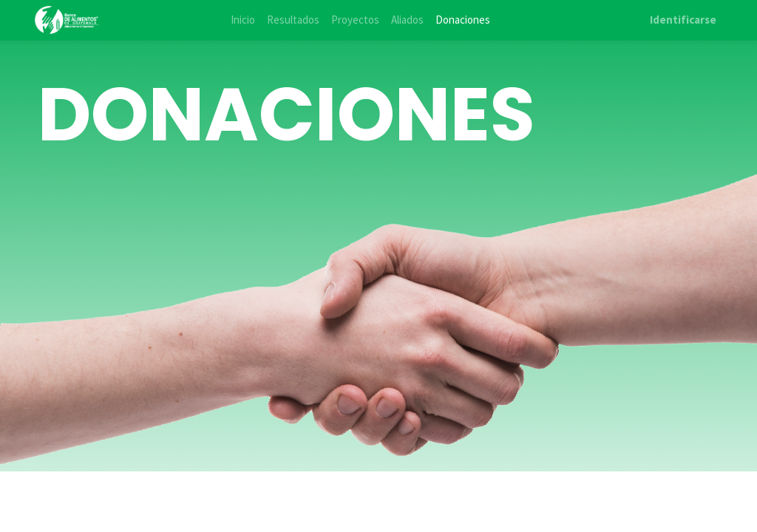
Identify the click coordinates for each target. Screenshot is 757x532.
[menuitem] (243, 20)
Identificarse (683, 20)
